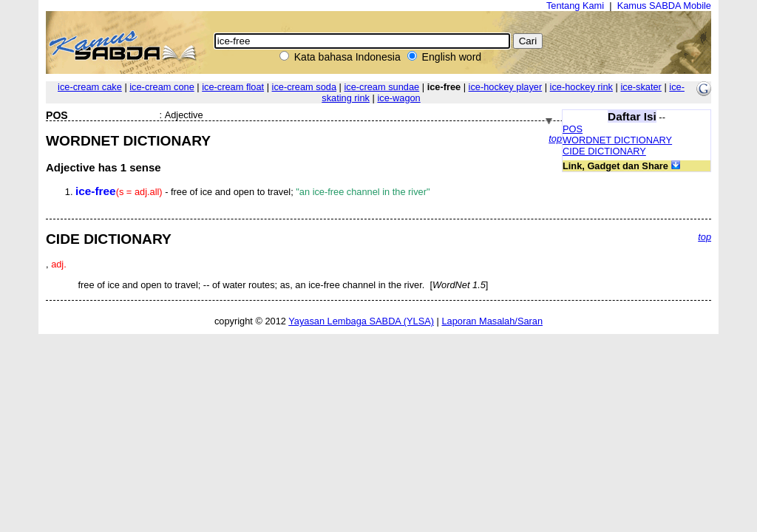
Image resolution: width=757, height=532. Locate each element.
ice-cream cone (162, 87)
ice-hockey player (506, 87)
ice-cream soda (304, 87)
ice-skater (641, 87)
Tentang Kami (575, 6)
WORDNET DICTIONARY (617, 140)
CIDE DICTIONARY (604, 151)
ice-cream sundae (381, 87)
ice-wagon (398, 98)
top (555, 139)
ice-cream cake (90, 87)
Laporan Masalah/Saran (492, 321)
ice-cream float (233, 87)
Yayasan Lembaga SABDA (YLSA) (361, 321)
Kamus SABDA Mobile (664, 6)
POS (573, 129)
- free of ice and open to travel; (253, 192)
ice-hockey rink (581, 87)
